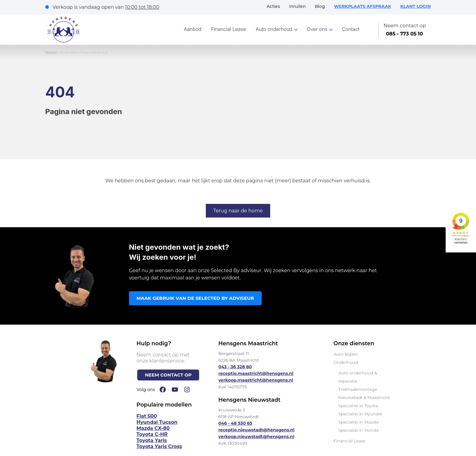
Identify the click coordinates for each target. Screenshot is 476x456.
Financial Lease (228, 29)
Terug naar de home (238, 211)
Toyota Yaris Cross (159, 446)
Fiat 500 (147, 416)
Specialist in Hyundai (360, 414)
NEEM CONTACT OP (168, 375)
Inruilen (297, 6)
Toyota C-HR (152, 434)
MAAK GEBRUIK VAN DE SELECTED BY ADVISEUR (195, 298)
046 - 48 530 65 (235, 423)
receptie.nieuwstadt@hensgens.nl (256, 430)
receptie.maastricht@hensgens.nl (256, 373)
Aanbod (193, 29)
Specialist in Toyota (358, 406)
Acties (273, 6)
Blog (320, 6)
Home (51, 52)
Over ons (317, 29)
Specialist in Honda (358, 430)
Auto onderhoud (274, 29)
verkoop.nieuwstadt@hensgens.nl (256, 437)
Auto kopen (345, 354)
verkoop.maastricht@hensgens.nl (256, 380)
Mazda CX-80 (153, 428)
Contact (351, 29)
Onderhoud (346, 362)
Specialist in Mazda (358, 422)
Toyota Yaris (152, 440)
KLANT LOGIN (416, 6)
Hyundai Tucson (157, 422)
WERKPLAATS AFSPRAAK (363, 6)
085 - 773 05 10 (404, 34)
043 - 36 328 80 (235, 367)
